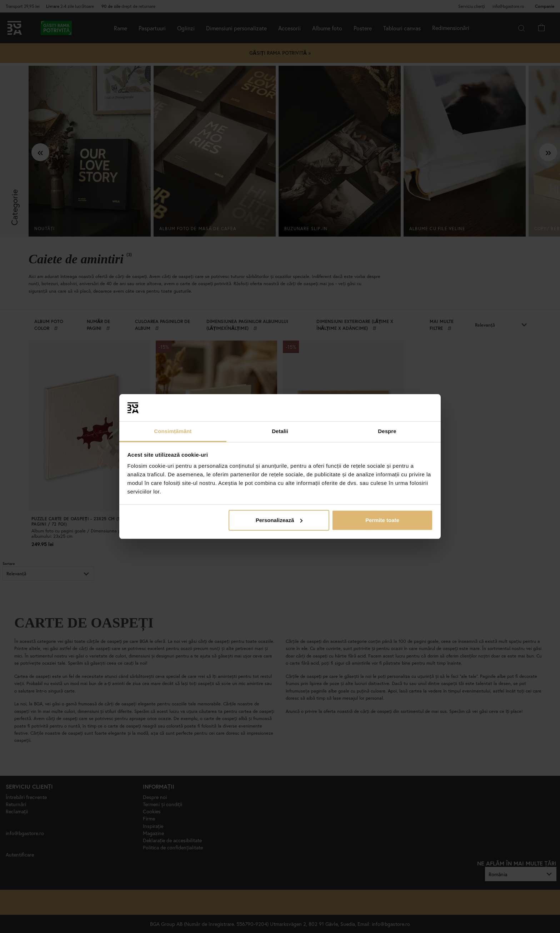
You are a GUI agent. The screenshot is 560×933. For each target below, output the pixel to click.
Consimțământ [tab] (173, 431)
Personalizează (279, 520)
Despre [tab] (387, 431)
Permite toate (382, 520)
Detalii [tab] (280, 431)
